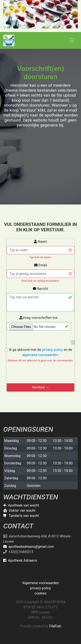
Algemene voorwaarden (40, 583)
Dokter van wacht (19, 511)
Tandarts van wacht (21, 516)
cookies (40, 593)
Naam (40, 242)
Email (41, 265)
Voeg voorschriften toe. (39, 318)
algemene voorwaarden (40, 355)
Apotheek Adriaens (20, 560)
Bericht (40, 289)
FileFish (55, 626)
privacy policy (52, 350)
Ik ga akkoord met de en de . (40, 355)
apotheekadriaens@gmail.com (29, 547)
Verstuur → (40, 387)
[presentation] (40, 375)
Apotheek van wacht (21, 505)
